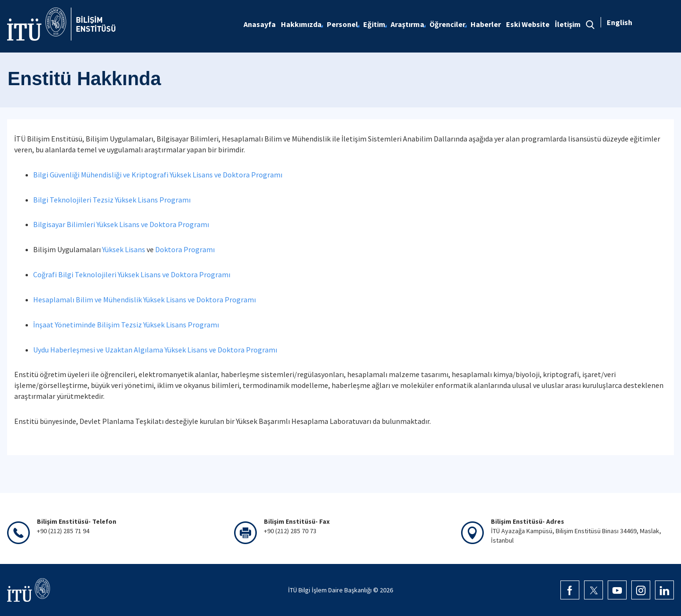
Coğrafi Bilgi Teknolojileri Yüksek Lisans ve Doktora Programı (132, 274)
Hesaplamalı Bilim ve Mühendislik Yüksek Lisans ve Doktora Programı (144, 299)
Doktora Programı (185, 249)
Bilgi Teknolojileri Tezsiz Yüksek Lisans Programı (112, 200)
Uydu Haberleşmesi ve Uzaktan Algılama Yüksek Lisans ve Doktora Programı (155, 350)
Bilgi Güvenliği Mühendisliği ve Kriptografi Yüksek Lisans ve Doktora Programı (158, 175)
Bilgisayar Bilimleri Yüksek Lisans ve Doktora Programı (121, 224)
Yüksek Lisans (124, 249)
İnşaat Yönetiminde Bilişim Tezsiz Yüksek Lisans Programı (126, 325)
